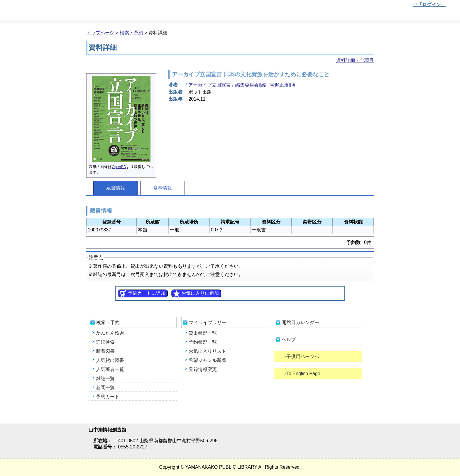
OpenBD (119, 167)
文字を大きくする (390, 6)
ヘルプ (289, 339)
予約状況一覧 (203, 342)
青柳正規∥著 (283, 85)
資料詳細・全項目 (355, 60)
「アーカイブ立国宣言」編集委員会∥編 (225, 85)
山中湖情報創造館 (70, 12)
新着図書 (105, 351)
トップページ (100, 33)
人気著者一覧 (110, 369)
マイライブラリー (208, 322)
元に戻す (371, 6)
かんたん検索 (110, 333)
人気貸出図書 (110, 360)
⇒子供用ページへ (301, 356)
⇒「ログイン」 (429, 5)
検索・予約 (131, 33)
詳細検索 (105, 342)
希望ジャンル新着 (207, 360)
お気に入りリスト (207, 351)
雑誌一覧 (105, 378)
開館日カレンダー (300, 322)
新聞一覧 (105, 388)
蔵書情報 (116, 188)
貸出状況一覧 (203, 333)
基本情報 (163, 188)
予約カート (108, 397)
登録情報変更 (203, 369)
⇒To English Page (301, 373)
